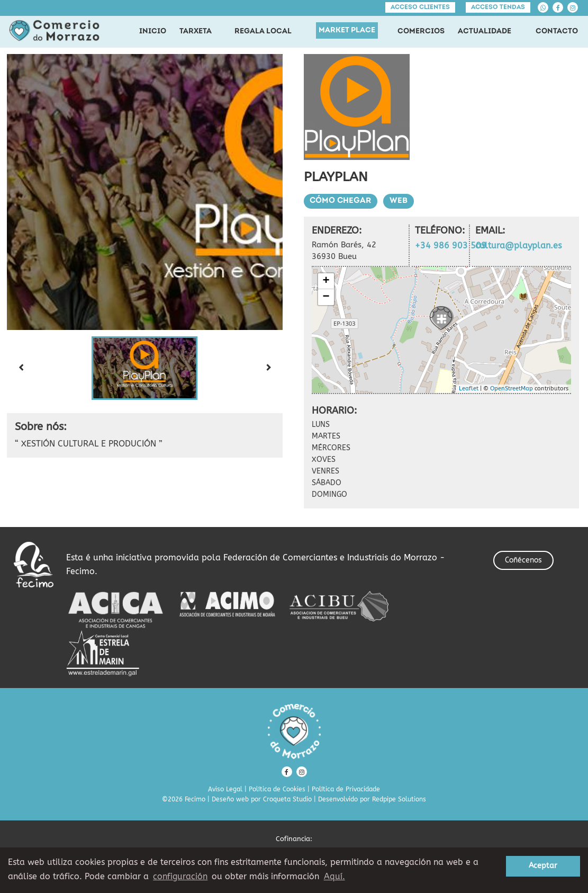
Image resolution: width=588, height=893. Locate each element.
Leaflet (469, 389)
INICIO (153, 32)
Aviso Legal (225, 789)
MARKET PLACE (347, 30)
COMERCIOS (421, 32)
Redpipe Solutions (399, 799)
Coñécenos (523, 560)
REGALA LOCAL (263, 32)
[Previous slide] (21, 368)
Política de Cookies (277, 789)
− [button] (326, 297)
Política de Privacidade (346, 789)
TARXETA (196, 32)
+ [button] (326, 281)
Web (400, 201)
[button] (144, 368)
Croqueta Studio (287, 799)
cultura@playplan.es (518, 245)
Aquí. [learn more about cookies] (334, 876)
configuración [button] (180, 876)
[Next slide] (269, 368)
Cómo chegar (341, 201)
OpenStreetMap (512, 389)
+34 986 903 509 (451, 245)
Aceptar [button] (543, 866)
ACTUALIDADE (485, 32)
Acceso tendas (498, 7)
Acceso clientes (420, 7)
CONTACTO (557, 32)
